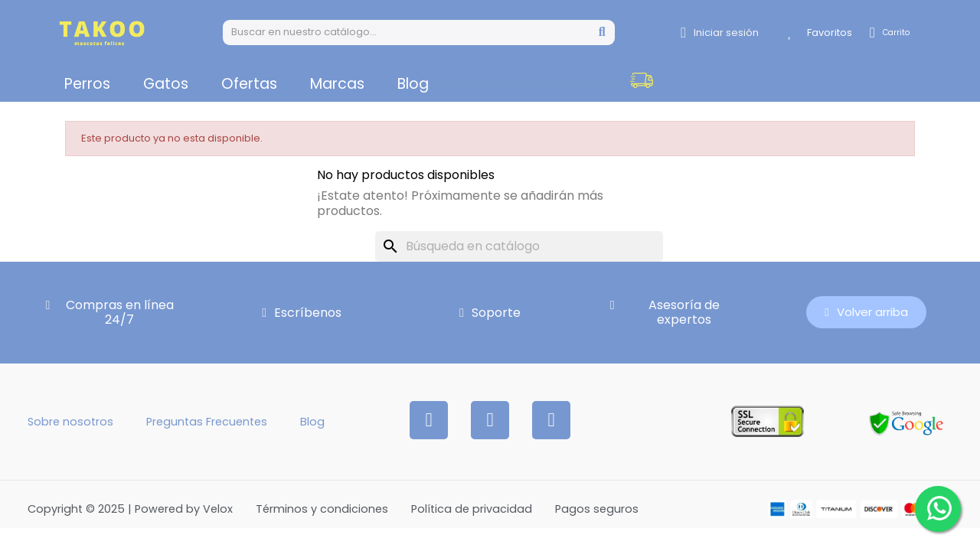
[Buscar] (519, 246)
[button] (792, 83)
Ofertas (249, 84)
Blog (413, 84)
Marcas (337, 84)
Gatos (166, 84)
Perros (87, 84)
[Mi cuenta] (720, 33)
